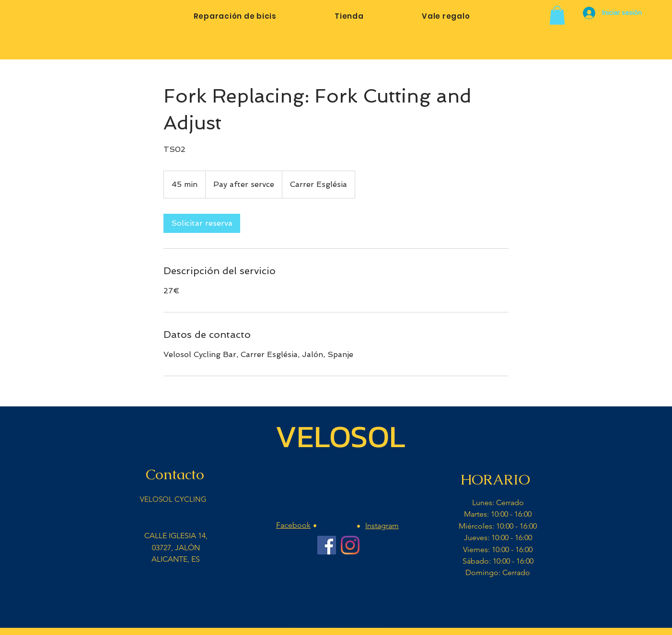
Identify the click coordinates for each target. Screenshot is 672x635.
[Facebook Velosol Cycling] (327, 545)
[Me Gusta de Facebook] (338, 604)
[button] (557, 15)
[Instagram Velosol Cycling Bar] (350, 545)
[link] (202, 223)
